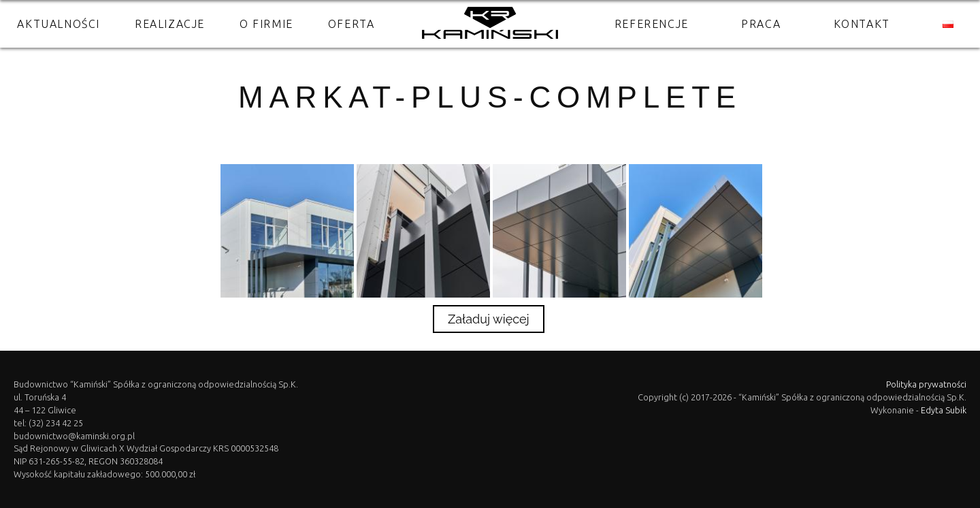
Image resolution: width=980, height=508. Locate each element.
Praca (761, 24)
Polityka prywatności (926, 384)
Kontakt (862, 24)
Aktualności (59, 24)
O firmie (266, 24)
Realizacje (170, 24)
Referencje (652, 24)
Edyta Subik (944, 410)
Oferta (352, 24)
